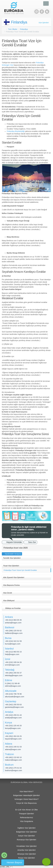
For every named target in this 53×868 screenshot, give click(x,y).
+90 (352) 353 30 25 (13, 736)
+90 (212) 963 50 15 (13, 652)
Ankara (9, 617)
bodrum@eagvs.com (14, 770)
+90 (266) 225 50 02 (13, 631)
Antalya (9, 712)
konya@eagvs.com (13, 728)
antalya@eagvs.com (13, 718)
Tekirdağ (10, 670)
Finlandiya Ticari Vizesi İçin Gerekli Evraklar (20, 570)
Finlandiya (19, 22)
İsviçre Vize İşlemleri (26, 836)
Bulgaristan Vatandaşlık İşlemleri (26, 795)
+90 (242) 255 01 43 (13, 715)
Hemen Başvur (14, 862)
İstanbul (9, 649)
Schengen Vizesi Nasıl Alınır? (26, 799)
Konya (9, 723)
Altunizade (11, 691)
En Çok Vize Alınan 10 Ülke (26, 810)
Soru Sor (32, 542)
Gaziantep (11, 701)
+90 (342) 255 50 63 (13, 705)
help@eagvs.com (12, 654)
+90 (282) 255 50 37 (13, 673)
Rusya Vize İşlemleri (27, 858)
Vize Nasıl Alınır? (27, 791)
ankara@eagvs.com (13, 623)
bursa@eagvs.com (13, 644)
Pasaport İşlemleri (26, 814)
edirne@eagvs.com (13, 686)
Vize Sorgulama (27, 821)
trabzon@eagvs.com (13, 760)
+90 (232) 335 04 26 (13, 662)
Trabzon (9, 754)
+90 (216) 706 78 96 (13, 694)
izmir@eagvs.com (12, 665)
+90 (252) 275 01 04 (13, 768)
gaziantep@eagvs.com (14, 707)
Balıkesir (10, 627)
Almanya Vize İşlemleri (26, 854)
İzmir (8, 659)
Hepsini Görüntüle (14, 542)
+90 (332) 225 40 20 (13, 726)
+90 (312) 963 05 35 (13, 620)
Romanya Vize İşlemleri (26, 840)
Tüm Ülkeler (13, 29)
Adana (9, 744)
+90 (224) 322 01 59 (13, 641)
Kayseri (9, 733)
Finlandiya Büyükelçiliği (16, 131)
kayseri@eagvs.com (13, 739)
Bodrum (9, 765)
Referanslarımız (27, 817)
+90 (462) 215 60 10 (13, 757)
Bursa (8, 638)
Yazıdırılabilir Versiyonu (13, 554)
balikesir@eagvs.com (14, 633)
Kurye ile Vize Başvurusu (26, 803)
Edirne (9, 680)
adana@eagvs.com (13, 749)
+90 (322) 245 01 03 (13, 747)
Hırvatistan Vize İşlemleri (26, 846)
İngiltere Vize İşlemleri (26, 828)
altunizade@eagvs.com (15, 697)
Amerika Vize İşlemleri (26, 850)
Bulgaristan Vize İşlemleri (26, 832)
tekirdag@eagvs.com (14, 675)
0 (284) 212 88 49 (12, 683)
